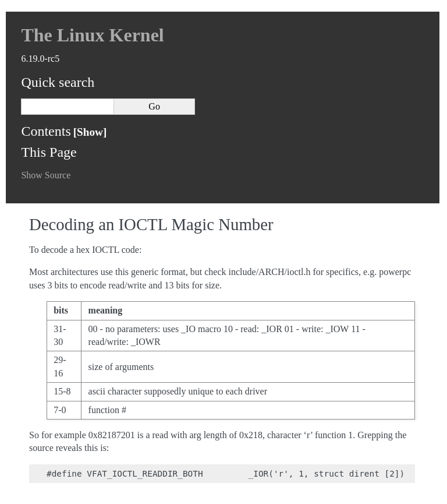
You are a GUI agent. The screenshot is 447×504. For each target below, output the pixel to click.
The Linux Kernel (92, 35)
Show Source (46, 175)
